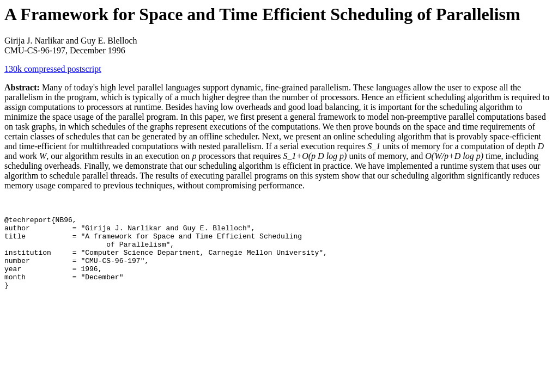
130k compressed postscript (53, 69)
